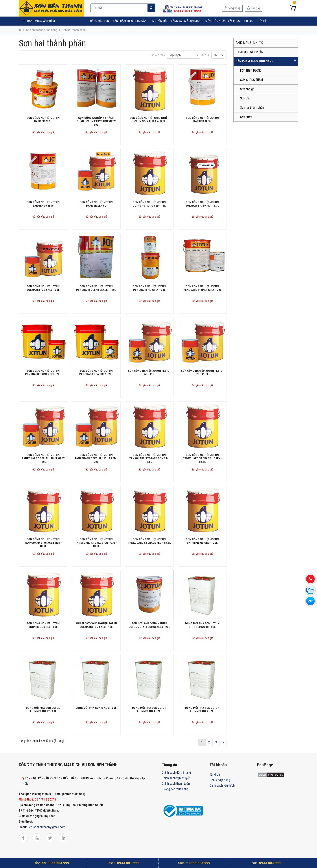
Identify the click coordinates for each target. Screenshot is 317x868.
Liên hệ (262, 21)
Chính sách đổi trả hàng (176, 773)
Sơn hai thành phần (74, 30)
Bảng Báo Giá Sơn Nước (186, 21)
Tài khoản (216, 775)
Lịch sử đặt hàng (220, 780)
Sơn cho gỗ (247, 89)
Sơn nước (246, 117)
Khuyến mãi (160, 21)
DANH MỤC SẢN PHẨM (250, 52)
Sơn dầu (245, 98)
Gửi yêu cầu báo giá (43, 133)
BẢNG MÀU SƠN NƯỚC (249, 43)
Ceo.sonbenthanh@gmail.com (46, 827)
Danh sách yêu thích (222, 786)
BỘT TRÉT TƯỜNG (251, 71)
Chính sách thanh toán (176, 784)
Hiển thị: (206, 55)
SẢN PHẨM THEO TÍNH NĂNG (255, 61)
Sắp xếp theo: (158, 55)
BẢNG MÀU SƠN (100, 21)
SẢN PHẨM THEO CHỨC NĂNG (131, 21)
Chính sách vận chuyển (176, 778)
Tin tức (249, 21)
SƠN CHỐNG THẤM (252, 80)
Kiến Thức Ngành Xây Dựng (223, 21)
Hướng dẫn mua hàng (175, 789)
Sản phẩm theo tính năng (42, 30)
